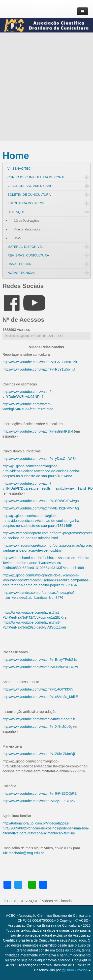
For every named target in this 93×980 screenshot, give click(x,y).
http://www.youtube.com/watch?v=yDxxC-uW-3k (39, 459)
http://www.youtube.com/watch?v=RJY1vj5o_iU (39, 369)
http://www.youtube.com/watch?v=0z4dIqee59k (39, 719)
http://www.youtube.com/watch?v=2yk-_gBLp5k (39, 801)
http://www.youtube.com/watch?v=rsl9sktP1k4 (38, 431)
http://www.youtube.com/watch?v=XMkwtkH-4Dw (40, 667)
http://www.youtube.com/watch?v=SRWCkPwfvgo (41, 501)
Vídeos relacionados (27, 229)
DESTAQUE (16, 212)
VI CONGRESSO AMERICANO (30, 186)
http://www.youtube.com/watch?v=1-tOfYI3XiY (38, 689)
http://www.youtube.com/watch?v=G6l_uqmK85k (40, 362)
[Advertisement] (46, 87)
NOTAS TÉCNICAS (21, 273)
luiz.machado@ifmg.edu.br (23, 853)
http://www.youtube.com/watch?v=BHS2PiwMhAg (41, 508)
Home (16, 156)
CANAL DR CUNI (20, 264)
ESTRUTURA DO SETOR (26, 203)
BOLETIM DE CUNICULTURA (29, 195)
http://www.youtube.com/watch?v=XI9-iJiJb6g (37, 727)
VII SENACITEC (19, 169)
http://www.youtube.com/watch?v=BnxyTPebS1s (40, 660)
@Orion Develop (75, 970)
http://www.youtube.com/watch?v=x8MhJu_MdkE (40, 697)
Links (17, 238)
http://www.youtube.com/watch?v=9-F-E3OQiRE (40, 793)
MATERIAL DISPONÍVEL (25, 247)
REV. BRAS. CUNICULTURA (28, 255)
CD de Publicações (26, 221)
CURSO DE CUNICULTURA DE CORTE (36, 177)
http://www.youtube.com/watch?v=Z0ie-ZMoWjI (39, 754)
